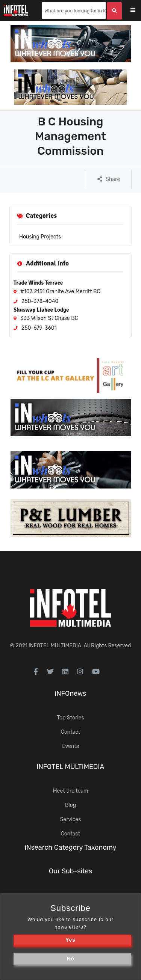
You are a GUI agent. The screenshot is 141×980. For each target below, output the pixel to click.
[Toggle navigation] (138, 11)
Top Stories (70, 718)
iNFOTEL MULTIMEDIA (55, 646)
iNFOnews (71, 694)
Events (70, 746)
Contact (70, 732)
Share (109, 179)
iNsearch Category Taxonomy (71, 847)
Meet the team (71, 791)
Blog (70, 805)
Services (71, 819)
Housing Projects (40, 237)
